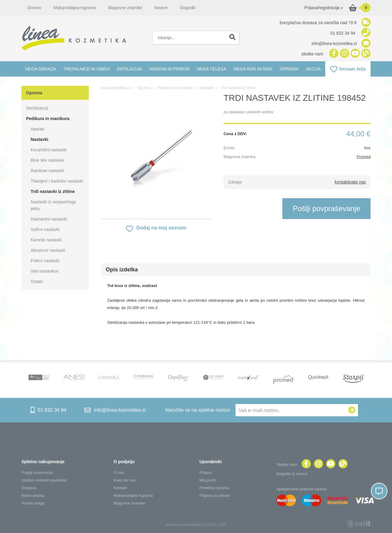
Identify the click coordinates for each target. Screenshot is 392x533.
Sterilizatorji (37, 108)
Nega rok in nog (253, 69)
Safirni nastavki (45, 229)
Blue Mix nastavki (47, 160)
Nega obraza (40, 69)
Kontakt (120, 488)
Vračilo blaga (33, 503)
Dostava (29, 488)
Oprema (289, 69)
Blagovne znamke (125, 8)
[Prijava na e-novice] (352, 410)
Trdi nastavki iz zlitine (53, 191)
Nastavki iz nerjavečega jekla (53, 205)
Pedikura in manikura (48, 119)
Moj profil (207, 480)
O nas (119, 473)
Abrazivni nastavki (48, 250)
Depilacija (129, 69)
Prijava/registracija (324, 8)
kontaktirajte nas (350, 182)
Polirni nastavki (45, 261)
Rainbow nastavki (47, 171)
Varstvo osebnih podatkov (44, 480)
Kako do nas (125, 480)
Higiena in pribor (169, 69)
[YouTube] (354, 54)
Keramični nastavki (49, 150)
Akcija (313, 69)
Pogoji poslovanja (37, 473)
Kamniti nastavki (46, 240)
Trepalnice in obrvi (86, 69)
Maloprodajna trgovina (75, 8)
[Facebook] (333, 54)
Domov (34, 8)
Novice (161, 8)
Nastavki (40, 139)
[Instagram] (344, 54)
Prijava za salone (215, 495)
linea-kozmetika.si (116, 88)
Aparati (37, 129)
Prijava (205, 473)
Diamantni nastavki (49, 219)
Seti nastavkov (45, 271)
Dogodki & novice (292, 474)
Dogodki (188, 8)
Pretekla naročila (214, 488)
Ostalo (37, 282)
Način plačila (33, 495)
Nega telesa (212, 69)
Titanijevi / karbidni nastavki (57, 181)
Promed (364, 157)
